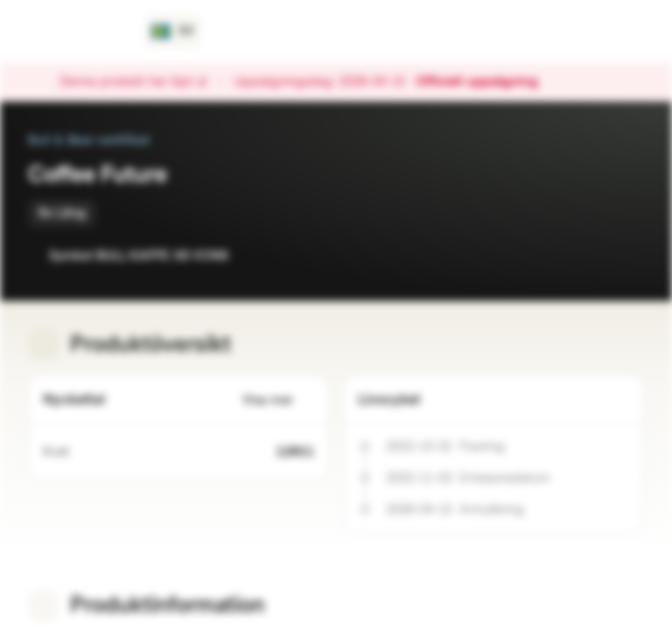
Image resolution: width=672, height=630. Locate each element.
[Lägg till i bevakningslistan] (591, 255)
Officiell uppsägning (486, 82)
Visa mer (278, 400)
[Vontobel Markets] (76, 31)
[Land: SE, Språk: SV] (173, 31)
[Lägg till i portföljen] (626, 255)
